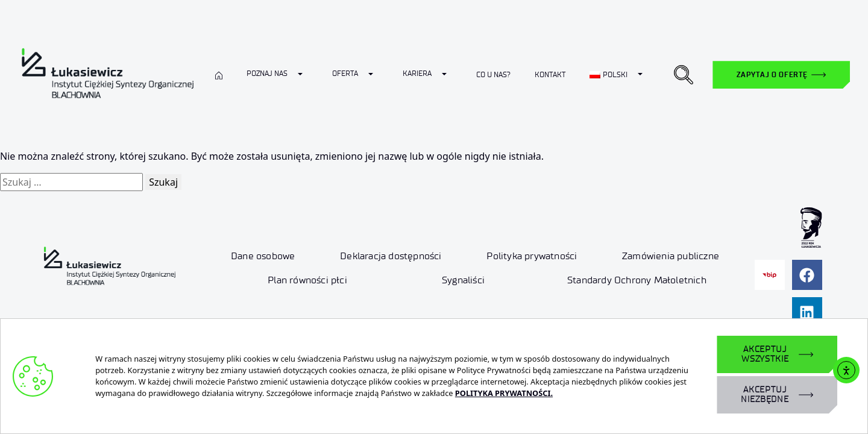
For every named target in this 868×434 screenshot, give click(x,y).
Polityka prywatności (532, 256)
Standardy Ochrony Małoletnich (637, 280)
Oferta (345, 73)
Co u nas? (493, 74)
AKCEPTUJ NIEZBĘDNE (765, 395)
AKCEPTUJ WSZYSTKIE (765, 354)
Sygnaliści (463, 280)
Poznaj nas (267, 73)
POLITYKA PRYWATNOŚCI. (504, 393)
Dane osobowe (263, 256)
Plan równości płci (307, 280)
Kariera (417, 73)
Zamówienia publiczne (671, 256)
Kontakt (550, 74)
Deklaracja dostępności (391, 256)
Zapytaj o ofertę (772, 74)
